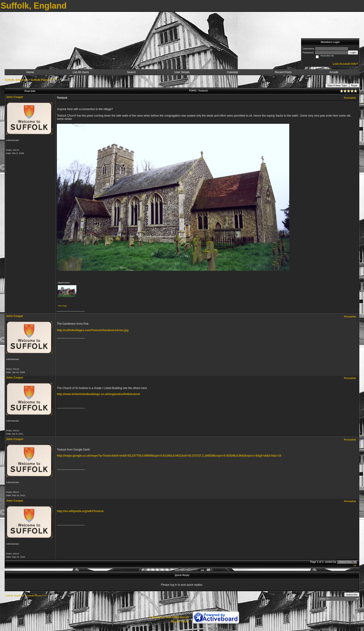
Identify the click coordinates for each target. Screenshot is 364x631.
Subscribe (352, 595)
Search (131, 72)
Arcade (334, 72)
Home (30, 72)
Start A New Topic (337, 85)
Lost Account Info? (345, 64)
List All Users (81, 72)
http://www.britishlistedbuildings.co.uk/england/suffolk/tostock (98, 394)
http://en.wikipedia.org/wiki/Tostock (80, 511)
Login (353, 52)
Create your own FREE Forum (169, 617)
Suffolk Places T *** (43, 80)
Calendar (233, 72)
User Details (182, 72)
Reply (354, 85)
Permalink (350, 98)
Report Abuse (180, 621)
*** (355, 566)
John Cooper (15, 97)
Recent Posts (283, 72)
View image (62, 306)
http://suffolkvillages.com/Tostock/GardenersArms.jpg (93, 330)
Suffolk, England (16, 80)
